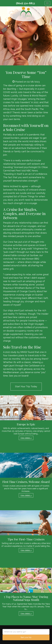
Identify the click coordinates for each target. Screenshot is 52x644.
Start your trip (26, 637)
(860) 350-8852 (25, 3)
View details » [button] (26, 438)
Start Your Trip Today (26, 386)
